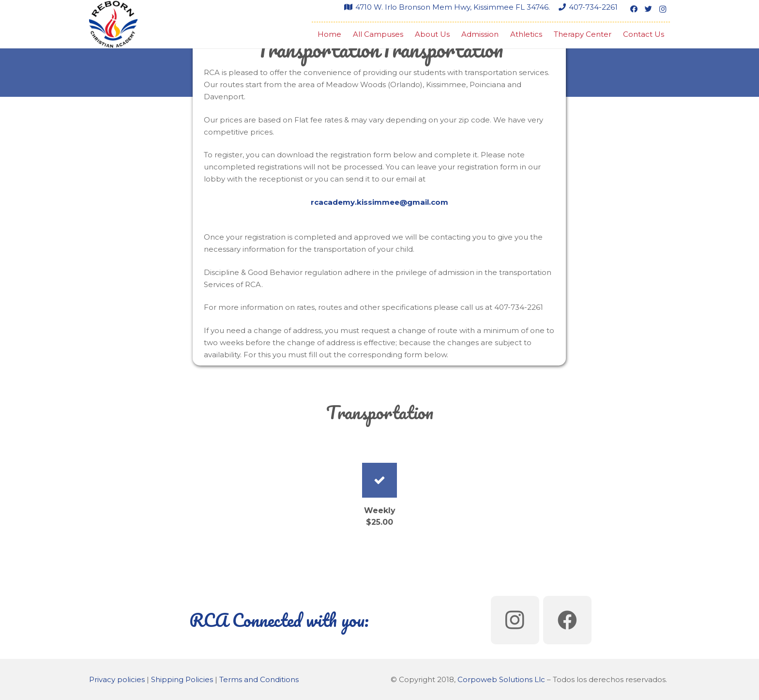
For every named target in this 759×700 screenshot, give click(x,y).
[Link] (113, 24)
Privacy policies (117, 679)
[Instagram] (663, 9)
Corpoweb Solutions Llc (501, 679)
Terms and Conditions (259, 679)
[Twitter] (648, 9)
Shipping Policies (182, 679)
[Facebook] (634, 9)
